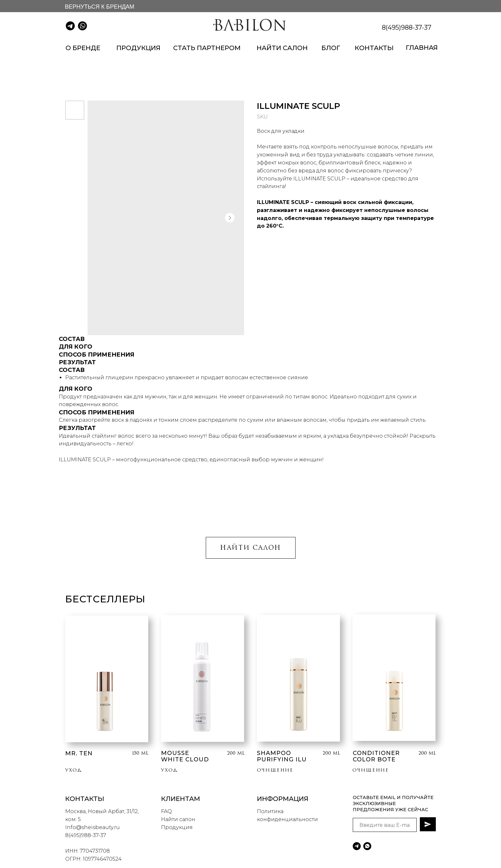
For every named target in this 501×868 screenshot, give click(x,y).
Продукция (177, 827)
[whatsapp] (367, 846)
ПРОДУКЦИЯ (138, 48)
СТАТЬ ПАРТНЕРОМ (207, 48)
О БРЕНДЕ (83, 48)
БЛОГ (331, 48)
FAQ (166, 811)
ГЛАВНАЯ (422, 48)
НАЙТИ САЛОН (282, 48)
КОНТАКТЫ (374, 48)
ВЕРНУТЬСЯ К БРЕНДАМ (100, 7)
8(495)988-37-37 (407, 27)
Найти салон (178, 819)
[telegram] (357, 846)
